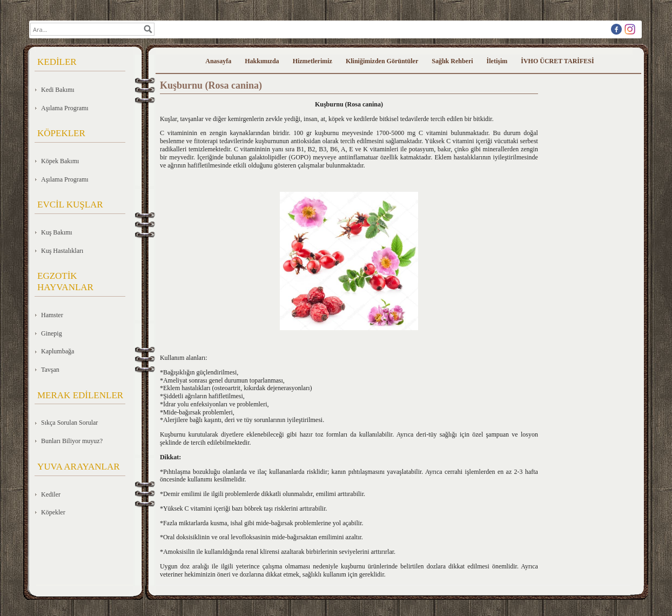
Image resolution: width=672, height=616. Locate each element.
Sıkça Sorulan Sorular (69, 423)
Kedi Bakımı (58, 90)
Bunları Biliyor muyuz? (72, 441)
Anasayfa (218, 61)
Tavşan (50, 370)
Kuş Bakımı (57, 232)
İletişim (497, 61)
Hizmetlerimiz (313, 61)
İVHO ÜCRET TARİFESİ (557, 61)
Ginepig (52, 333)
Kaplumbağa (58, 351)
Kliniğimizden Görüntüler (382, 61)
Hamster (52, 315)
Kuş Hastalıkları (62, 251)
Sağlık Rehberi (452, 61)
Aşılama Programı (65, 108)
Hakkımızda (262, 61)
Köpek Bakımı (60, 161)
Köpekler (53, 512)
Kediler (51, 494)
